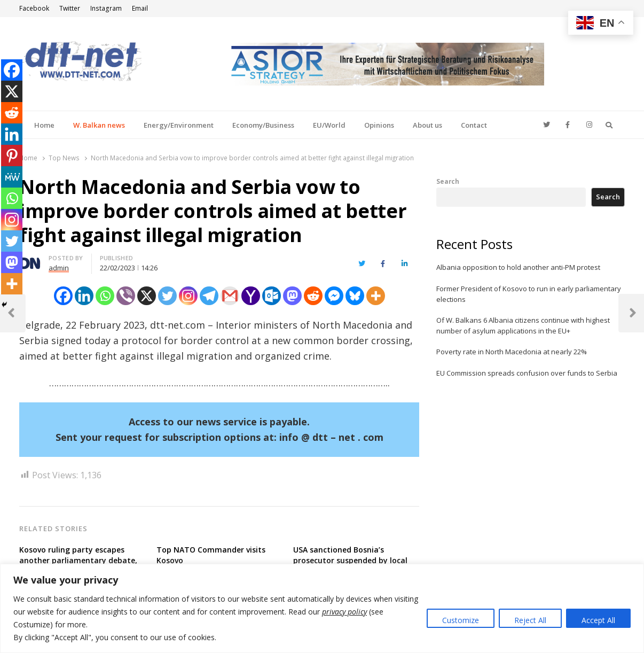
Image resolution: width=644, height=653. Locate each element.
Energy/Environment (179, 125)
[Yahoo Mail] (251, 296)
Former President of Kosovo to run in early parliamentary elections (529, 294)
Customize (461, 620)
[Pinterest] (12, 156)
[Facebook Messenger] (334, 296)
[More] (376, 296)
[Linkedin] (84, 296)
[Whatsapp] (105, 296)
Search (448, 181)
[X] (147, 296)
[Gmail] (230, 296)
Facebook (34, 8)
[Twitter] (167, 296)
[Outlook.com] (272, 296)
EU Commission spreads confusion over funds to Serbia (527, 373)
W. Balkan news (99, 125)
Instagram (106, 8)
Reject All (530, 620)
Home (44, 125)
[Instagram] (188, 296)
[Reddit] (313, 296)
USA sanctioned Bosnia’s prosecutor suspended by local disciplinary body (350, 560)
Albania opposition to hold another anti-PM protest (518, 267)
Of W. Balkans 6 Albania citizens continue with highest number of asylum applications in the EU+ (523, 325)
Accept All (598, 620)
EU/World (329, 125)
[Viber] (126, 296)
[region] (322, 608)
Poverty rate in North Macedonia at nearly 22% (512, 352)
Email (140, 8)
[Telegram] (209, 296)
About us (427, 125)
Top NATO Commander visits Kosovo (211, 555)
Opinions (379, 125)
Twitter (70, 8)
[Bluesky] (355, 296)
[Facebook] (63, 296)
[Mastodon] (292, 296)
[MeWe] (12, 177)
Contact (474, 125)
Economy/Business (263, 125)
